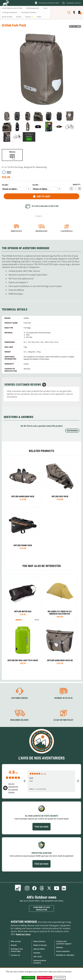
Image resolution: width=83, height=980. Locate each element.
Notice (12, 152)
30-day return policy (63, 720)
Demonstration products (40, 962)
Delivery (59, 947)
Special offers (39, 949)
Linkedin (64, 888)
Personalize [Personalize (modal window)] (60, 978)
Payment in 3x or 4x (16, 231)
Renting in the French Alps (17, 950)
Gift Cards (38, 957)
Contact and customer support (64, 942)
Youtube (57, 888)
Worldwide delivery (41, 231)
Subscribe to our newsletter (42, 908)
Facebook (34, 888)
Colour (35, 185)
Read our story (23, 934)
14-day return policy (67, 231)
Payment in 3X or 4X (63, 698)
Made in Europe (40, 945)
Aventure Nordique (24, 922)
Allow (29, 139)
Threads (42, 888)
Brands (14, 945)
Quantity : (77, 185)
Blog (18, 888)
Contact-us (15, 955)
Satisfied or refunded (65, 955)
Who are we (16, 941)
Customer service (19, 698)
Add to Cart (43, 196)
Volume (5, 185)
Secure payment (63, 951)
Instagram (27, 888)
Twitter (49, 888)
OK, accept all (28, 978)
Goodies (37, 953)
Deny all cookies (45, 978)
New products (39, 941)
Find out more (41, 827)
